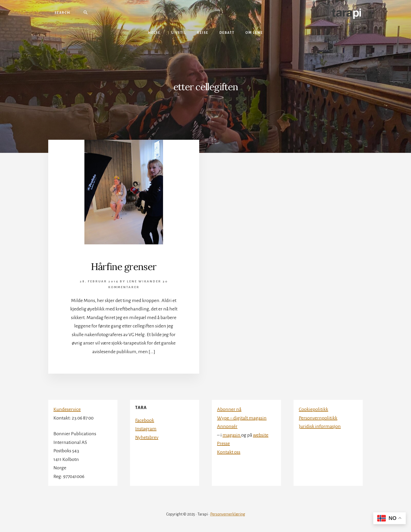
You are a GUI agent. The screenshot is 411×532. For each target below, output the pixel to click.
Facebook (145, 420)
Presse (223, 443)
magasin (232, 435)
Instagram (146, 429)
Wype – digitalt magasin (242, 418)
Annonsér (227, 426)
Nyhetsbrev (147, 437)
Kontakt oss (229, 452)
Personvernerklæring (228, 514)
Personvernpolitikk (318, 418)
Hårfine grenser (124, 267)
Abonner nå (229, 409)
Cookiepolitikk (313, 409)
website (261, 435)
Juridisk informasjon (320, 426)
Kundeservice (67, 409)
